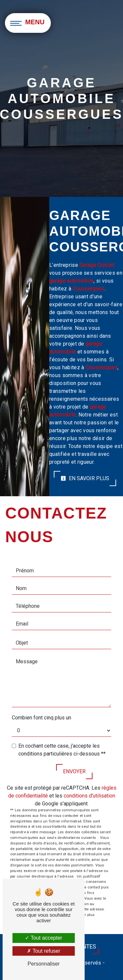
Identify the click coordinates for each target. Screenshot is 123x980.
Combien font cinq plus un (41, 718)
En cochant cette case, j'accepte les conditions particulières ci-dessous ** (62, 750)
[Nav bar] (28, 23)
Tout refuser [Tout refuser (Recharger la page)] (44, 951)
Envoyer (74, 771)
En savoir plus (85, 478)
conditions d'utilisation (89, 796)
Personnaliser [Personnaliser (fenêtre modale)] (44, 964)
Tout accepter (43, 938)
